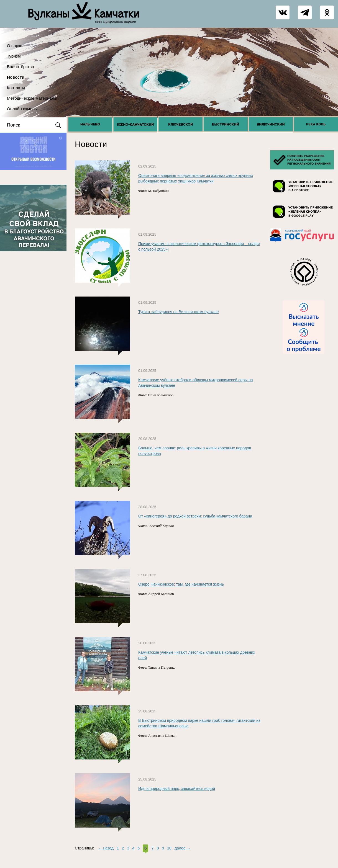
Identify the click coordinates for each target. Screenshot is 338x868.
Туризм (14, 56)
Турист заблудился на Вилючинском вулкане (179, 312)
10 (169, 848)
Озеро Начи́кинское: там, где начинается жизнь (181, 584)
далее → (183, 848)
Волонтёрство (21, 67)
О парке (15, 46)
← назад (106, 848)
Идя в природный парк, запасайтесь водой (177, 789)
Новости (16, 77)
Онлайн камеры (22, 109)
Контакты (16, 88)
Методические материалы (32, 98)
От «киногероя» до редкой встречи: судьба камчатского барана (195, 516)
